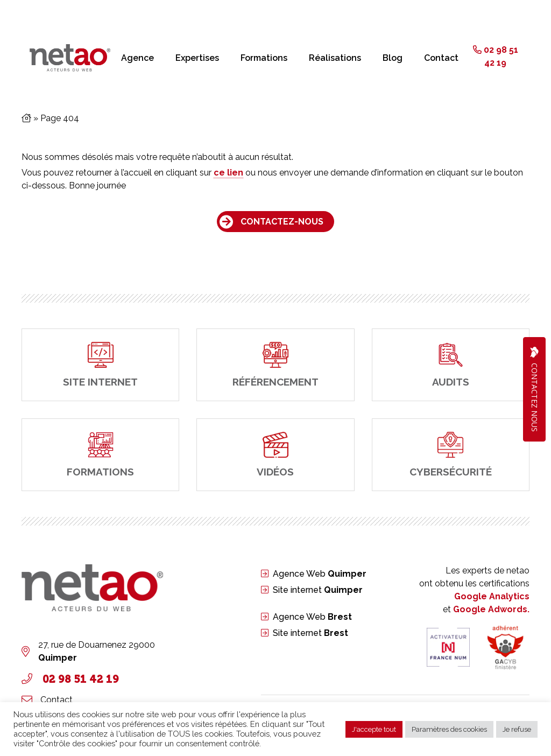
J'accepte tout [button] (374, 729)
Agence (137, 58)
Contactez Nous (534, 389)
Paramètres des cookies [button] (449, 729)
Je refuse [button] (517, 729)
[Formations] (100, 455)
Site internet (318, 590)
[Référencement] (275, 365)
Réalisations (335, 58)
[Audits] (451, 365)
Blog (393, 58)
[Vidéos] (275, 455)
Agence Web (320, 574)
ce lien (228, 173)
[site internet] (100, 365)
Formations (264, 58)
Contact (441, 58)
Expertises (197, 58)
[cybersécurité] (451, 455)
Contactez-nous (282, 222)
